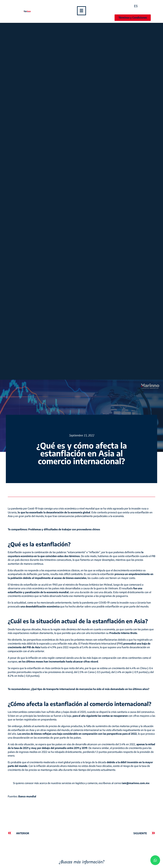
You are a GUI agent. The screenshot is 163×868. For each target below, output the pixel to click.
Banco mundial (27, 796)
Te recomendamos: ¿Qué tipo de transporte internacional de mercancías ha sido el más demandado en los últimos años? (78, 689)
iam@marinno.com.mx (136, 783)
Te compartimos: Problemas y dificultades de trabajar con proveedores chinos (54, 529)
